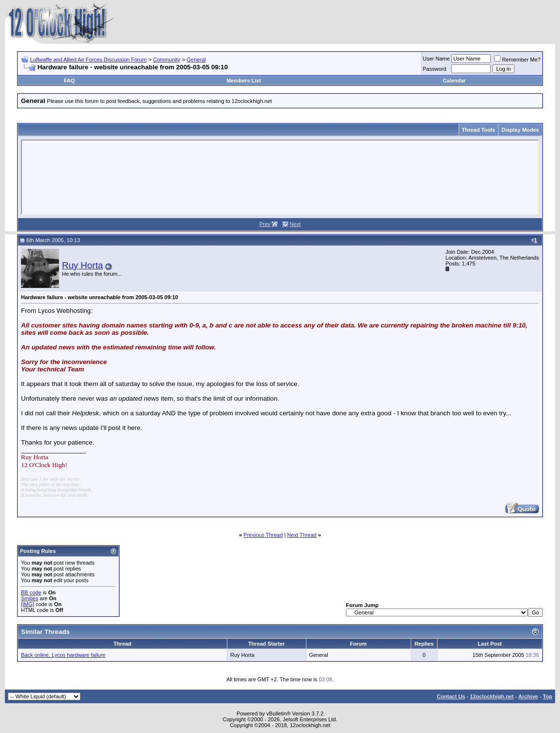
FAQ (70, 81)
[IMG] (28, 604)
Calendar (454, 81)
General (196, 60)
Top (548, 696)
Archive (528, 696)
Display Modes (520, 130)
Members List (244, 81)
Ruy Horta (82, 265)
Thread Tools (479, 130)
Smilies (30, 598)
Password (435, 69)
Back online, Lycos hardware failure (63, 655)
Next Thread (302, 535)
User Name (437, 59)
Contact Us (451, 696)
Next (295, 224)
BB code (31, 592)
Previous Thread (263, 535)
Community (167, 60)
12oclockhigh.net (492, 696)
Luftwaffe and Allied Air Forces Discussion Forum (89, 60)
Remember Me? (517, 60)
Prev (265, 224)
